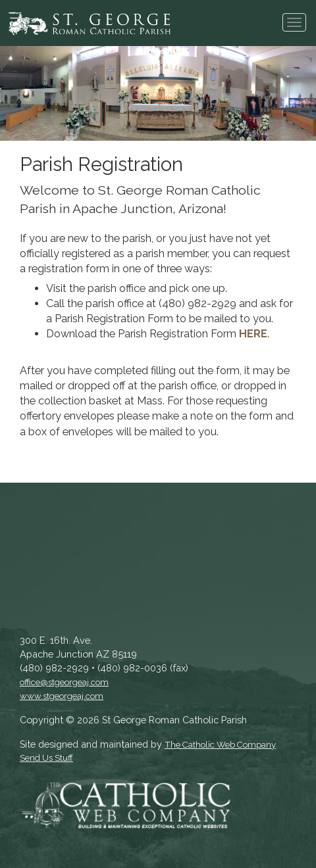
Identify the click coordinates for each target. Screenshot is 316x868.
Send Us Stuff (46, 758)
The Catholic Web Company (220, 745)
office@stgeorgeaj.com (64, 682)
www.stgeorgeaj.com (62, 696)
